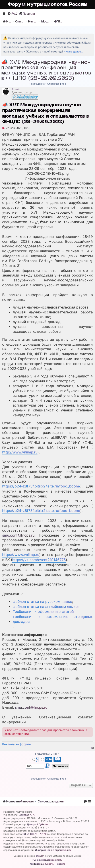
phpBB (39, 856)
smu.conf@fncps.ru (18, 535)
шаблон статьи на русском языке (42, 602)
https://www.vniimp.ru (21, 555)
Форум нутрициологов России (47, 5)
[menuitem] (12, 14)
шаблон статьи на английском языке (45, 607)
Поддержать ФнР (47, 754)
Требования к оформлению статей (43, 612)
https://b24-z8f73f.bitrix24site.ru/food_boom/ (41, 486)
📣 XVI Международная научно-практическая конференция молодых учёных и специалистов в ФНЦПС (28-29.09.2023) (46, 70)
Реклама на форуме (17, 744)
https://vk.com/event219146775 (39, 560)
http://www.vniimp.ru (20, 452)
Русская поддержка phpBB (47, 860)
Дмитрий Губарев (38, 824)
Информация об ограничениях (53, 850)
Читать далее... (73, 51)
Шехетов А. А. (27, 815)
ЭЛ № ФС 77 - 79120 (35, 834)
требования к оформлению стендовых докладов (53, 619)
